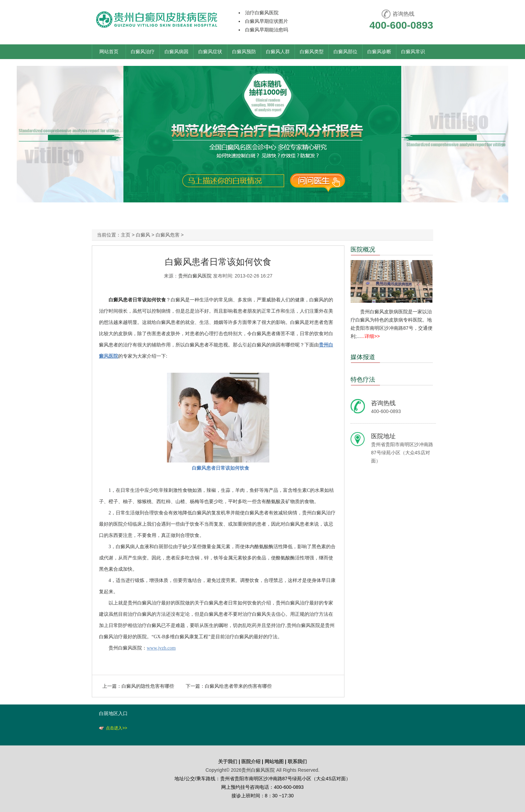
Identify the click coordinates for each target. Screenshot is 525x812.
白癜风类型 (312, 52)
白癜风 (143, 235)
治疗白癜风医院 (262, 13)
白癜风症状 (210, 52)
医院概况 (363, 250)
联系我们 (297, 761)
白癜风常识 (413, 52)
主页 (126, 235)
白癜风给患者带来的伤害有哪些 (238, 686)
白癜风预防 (244, 52)
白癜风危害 (168, 235)
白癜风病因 (176, 52)
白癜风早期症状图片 (267, 21)
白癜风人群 (278, 52)
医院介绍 (252, 761)
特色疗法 (363, 380)
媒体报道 (363, 357)
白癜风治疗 (143, 52)
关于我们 (228, 761)
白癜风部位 (345, 52)
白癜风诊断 (379, 52)
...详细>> (370, 336)
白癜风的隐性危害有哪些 (148, 686)
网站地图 (274, 761)
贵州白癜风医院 (195, 276)
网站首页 (109, 52)
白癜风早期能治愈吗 (267, 30)
